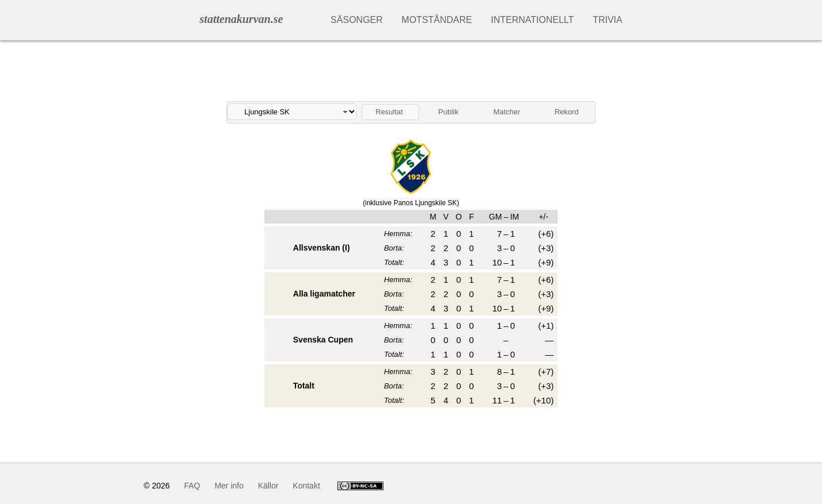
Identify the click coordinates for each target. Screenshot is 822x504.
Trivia (608, 20)
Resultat (389, 112)
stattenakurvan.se (241, 19)
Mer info (229, 486)
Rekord (567, 112)
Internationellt (532, 20)
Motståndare (437, 20)
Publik (448, 112)
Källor (268, 486)
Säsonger (357, 20)
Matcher (507, 112)
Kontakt (306, 486)
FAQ (192, 486)
